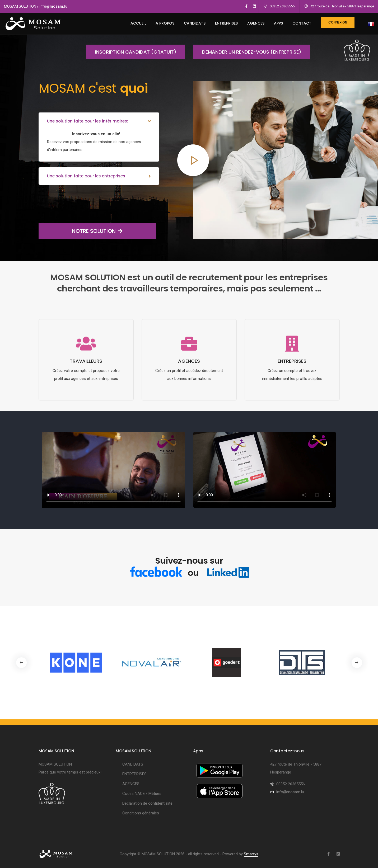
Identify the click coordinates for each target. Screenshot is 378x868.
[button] (357, 663)
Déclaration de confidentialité (147, 803)
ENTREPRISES (226, 23)
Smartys (251, 854)
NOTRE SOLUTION (81, 231)
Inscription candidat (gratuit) (131, 52)
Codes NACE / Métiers (142, 794)
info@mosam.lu (53, 6)
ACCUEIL (138, 23)
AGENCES (256, 23)
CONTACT (302, 23)
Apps (278, 23)
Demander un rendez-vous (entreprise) (247, 52)
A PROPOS (165, 23)
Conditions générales (141, 813)
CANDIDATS (195, 23)
